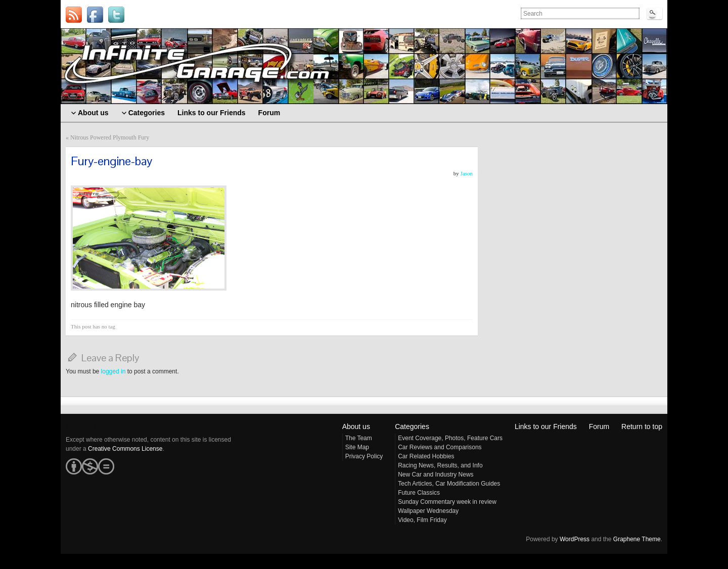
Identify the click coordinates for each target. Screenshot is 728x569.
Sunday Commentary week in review (447, 502)
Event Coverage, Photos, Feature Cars (450, 438)
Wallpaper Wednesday (428, 511)
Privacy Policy (364, 456)
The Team (359, 438)
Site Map (357, 447)
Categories (412, 426)
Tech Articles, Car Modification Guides (449, 484)
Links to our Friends (546, 426)
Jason (467, 173)
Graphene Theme (637, 539)
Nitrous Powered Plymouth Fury (110, 137)
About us (356, 426)
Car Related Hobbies (426, 456)
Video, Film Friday (422, 520)
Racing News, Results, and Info (440, 465)
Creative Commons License (125, 449)
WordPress (575, 539)
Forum (599, 426)
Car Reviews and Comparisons (440, 447)
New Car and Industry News (436, 475)
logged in (113, 371)
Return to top (642, 426)
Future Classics (419, 493)
